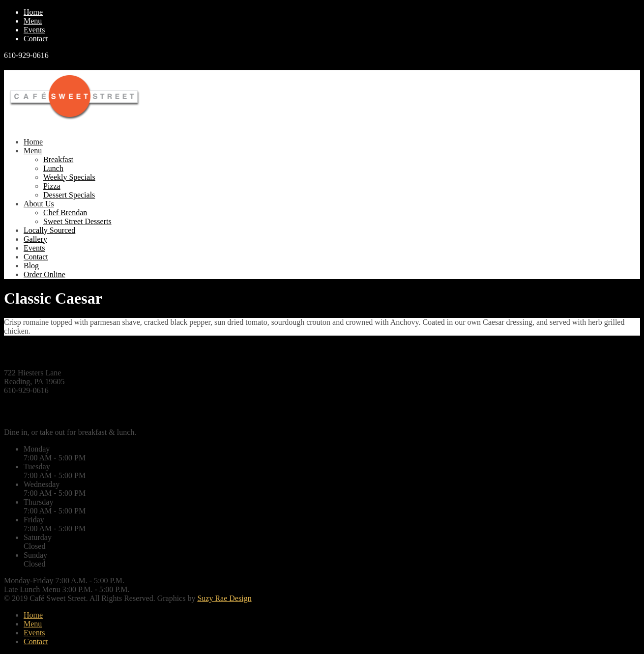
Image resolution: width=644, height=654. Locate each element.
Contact (36, 39)
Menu (33, 21)
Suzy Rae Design (224, 598)
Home (33, 12)
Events (34, 30)
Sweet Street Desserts (77, 221)
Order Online (44, 274)
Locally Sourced (49, 230)
